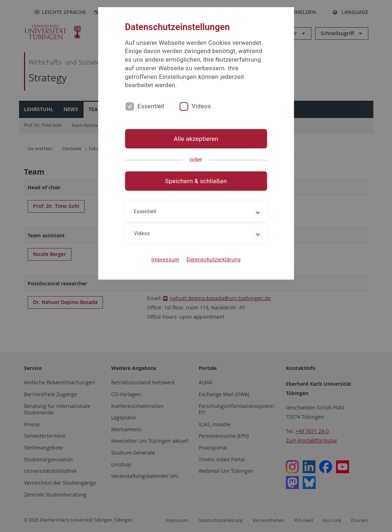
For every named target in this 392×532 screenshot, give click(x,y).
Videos (201, 106)
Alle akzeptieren (196, 139)
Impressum (165, 260)
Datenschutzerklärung (214, 260)
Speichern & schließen (196, 181)
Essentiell (151, 106)
